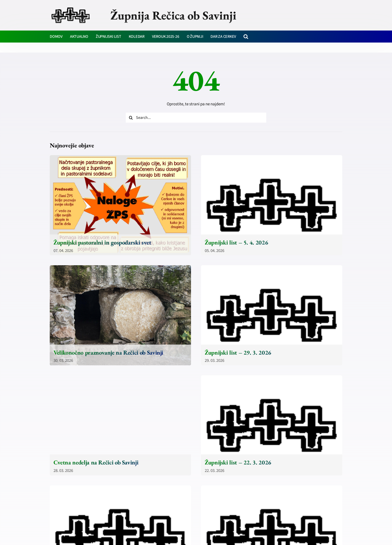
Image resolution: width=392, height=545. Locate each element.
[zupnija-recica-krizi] (71, 8)
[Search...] (196, 118)
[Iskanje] (131, 118)
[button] (246, 37)
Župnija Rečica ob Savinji (173, 15)
